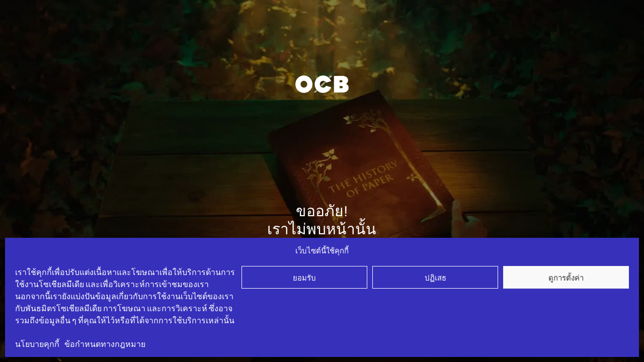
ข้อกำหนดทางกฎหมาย (105, 344)
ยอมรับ (304, 278)
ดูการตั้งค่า (566, 278)
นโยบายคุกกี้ (37, 344)
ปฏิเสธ (435, 278)
